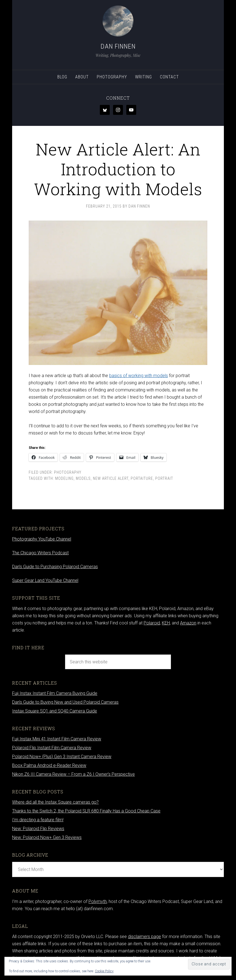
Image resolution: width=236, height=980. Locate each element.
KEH (166, 623)
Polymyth (98, 901)
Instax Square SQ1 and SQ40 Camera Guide (55, 711)
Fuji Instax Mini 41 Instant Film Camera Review (57, 739)
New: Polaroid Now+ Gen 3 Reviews (47, 837)
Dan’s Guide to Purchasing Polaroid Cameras (55, 567)
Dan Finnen (118, 46)
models (83, 478)
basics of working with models (139, 376)
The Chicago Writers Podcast (40, 553)
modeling (64, 478)
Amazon (188, 623)
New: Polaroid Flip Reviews (38, 829)
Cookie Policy (104, 971)
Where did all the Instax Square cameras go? (55, 802)
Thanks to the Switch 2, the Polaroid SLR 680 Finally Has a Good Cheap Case (86, 811)
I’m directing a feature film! (38, 820)
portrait (164, 478)
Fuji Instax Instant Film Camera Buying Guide (55, 693)
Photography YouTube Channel (42, 539)
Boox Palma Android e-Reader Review (49, 765)
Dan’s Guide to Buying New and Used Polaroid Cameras (65, 702)
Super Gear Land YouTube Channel (45, 580)
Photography (68, 472)
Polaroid (152, 623)
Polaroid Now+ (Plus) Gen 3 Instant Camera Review (62, 757)
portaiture (142, 478)
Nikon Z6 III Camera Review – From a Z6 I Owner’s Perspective (73, 774)
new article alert (111, 478)
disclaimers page (144, 937)
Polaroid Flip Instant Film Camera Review (52, 748)
